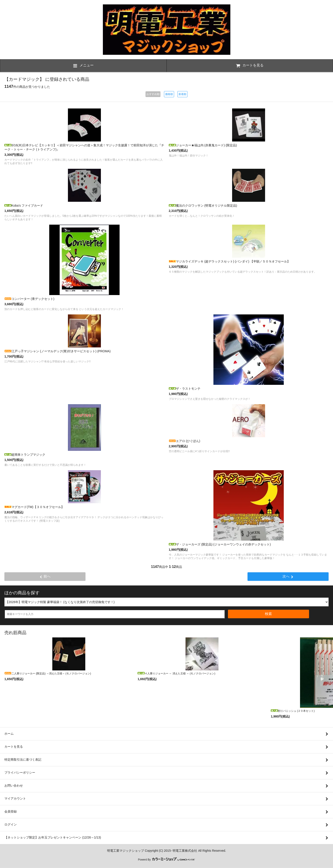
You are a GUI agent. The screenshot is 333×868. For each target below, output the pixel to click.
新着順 (182, 94)
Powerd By (166, 860)
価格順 (169, 94)
